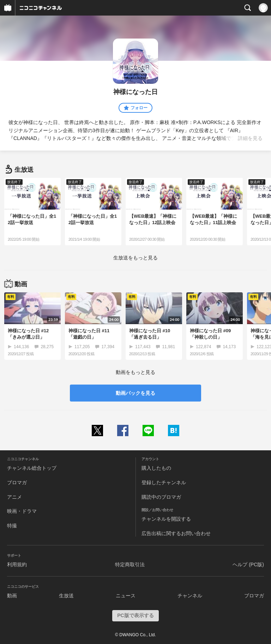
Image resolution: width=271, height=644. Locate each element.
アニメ (14, 497)
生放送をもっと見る (135, 258)
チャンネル (190, 596)
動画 (12, 596)
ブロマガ (17, 482)
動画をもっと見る (135, 372)
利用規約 (17, 564)
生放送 (66, 596)
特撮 (12, 526)
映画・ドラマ (22, 511)
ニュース (126, 596)
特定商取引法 (130, 564)
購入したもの (156, 468)
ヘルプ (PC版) (248, 564)
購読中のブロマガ (161, 497)
